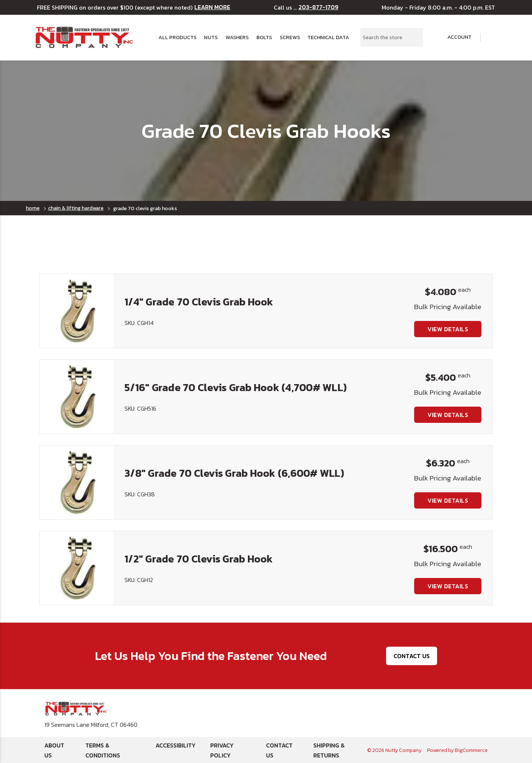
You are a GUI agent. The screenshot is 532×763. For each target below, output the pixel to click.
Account (454, 37)
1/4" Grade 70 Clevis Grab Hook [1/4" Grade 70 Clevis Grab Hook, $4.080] (199, 302)
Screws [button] (290, 37)
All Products (178, 37)
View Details (448, 329)
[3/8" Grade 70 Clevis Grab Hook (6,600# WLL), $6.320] (76, 482)
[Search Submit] (413, 37)
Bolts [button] (264, 37)
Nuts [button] (211, 37)
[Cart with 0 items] (493, 37)
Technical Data (328, 37)
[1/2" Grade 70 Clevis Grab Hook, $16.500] (76, 568)
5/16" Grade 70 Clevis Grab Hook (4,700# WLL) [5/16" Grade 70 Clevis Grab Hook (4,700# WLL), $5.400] (236, 387)
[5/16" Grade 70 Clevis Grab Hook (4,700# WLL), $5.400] (76, 397)
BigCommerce (471, 750)
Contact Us (412, 656)
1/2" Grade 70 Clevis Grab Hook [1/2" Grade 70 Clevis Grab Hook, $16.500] (199, 559)
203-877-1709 (318, 7)
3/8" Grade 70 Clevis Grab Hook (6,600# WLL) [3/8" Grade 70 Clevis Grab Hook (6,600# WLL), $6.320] (234, 473)
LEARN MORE (212, 7)
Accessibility (175, 745)
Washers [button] (237, 37)
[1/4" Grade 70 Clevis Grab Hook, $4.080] (76, 311)
